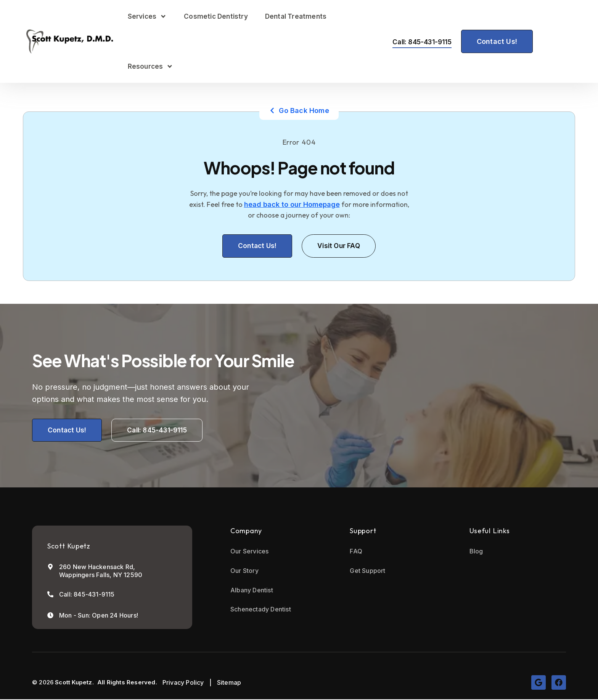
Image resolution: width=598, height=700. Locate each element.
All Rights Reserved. (127, 683)
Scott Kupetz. (74, 683)
